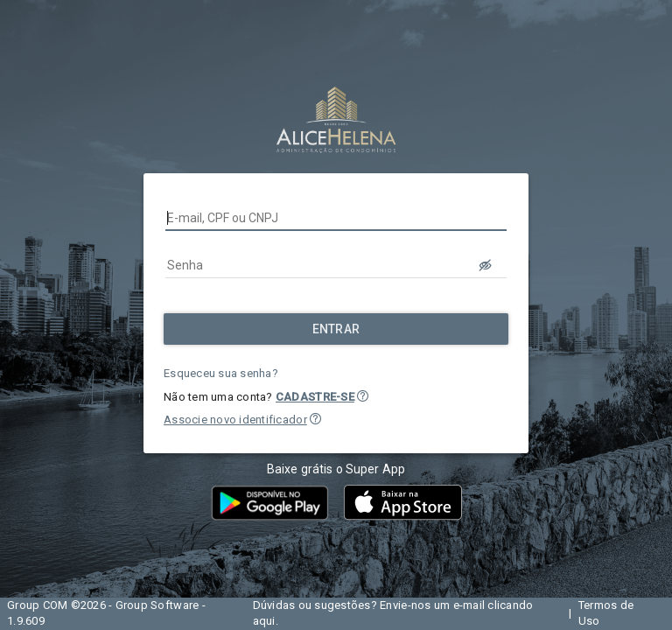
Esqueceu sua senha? (221, 373)
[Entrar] (336, 329)
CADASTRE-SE (315, 397)
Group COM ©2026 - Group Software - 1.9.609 (106, 613)
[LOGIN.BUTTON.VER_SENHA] (486, 265)
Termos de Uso (606, 613)
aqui (264, 621)
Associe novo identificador (235, 420)
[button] (363, 396)
